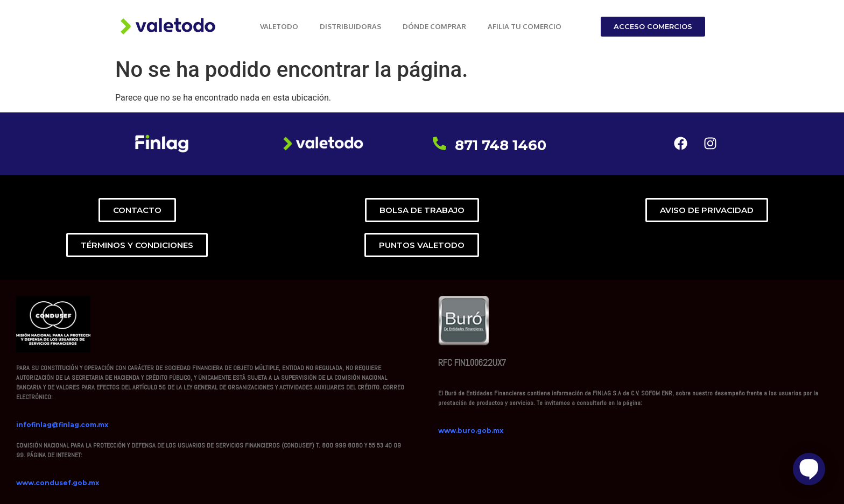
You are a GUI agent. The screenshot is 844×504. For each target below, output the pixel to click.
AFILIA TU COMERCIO (525, 26)
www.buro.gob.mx (471, 431)
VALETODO (279, 26)
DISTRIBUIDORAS (350, 26)
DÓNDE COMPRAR (434, 26)
